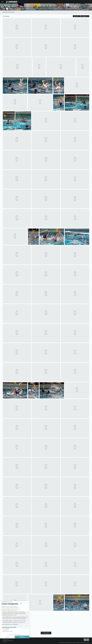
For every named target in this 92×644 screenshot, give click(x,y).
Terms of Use (6, 639)
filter (77, 16)
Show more (46, 633)
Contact (5, 642)
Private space (86, 9)
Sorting (85, 16)
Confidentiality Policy (8, 640)
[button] (4, 637)
